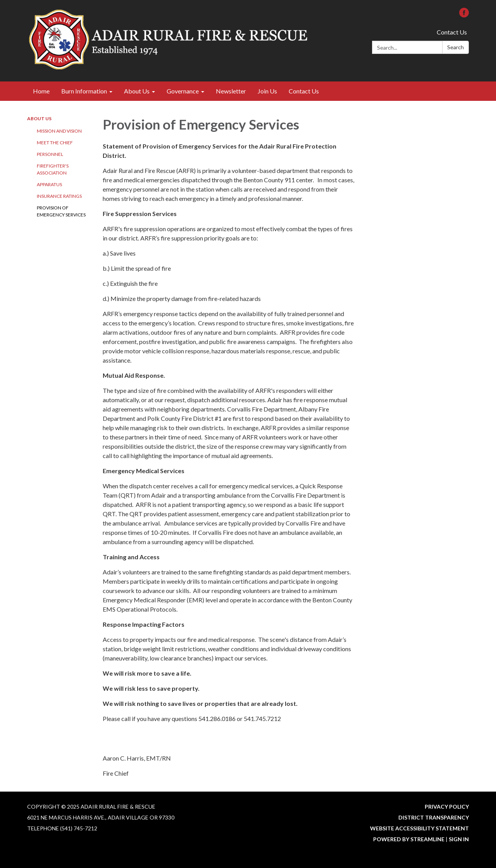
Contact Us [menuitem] (304, 91)
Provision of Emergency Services (61, 211)
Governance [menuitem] (183, 91)
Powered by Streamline (409, 839)
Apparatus (49, 184)
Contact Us (452, 32)
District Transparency (434, 817)
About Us (39, 118)
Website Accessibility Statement (419, 828)
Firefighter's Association (53, 169)
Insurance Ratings (59, 196)
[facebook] (464, 15)
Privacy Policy (447, 807)
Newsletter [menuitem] (231, 91)
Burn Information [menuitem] (84, 91)
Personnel (50, 154)
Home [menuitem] (41, 91)
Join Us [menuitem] (267, 91)
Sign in (459, 839)
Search (456, 47)
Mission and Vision (59, 131)
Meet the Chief (55, 143)
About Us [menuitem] (137, 91)
